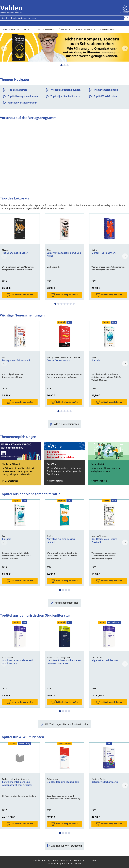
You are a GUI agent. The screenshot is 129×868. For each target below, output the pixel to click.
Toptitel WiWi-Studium (106, 96)
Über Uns (65, 29)
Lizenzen (55, 860)
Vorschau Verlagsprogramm (22, 103)
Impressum (67, 860)
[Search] (62, 18)
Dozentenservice (85, 29)
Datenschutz (80, 860)
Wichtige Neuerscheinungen (66, 90)
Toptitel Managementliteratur (23, 96)
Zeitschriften (46, 29)
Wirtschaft (11, 29)
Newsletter (107, 29)
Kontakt (36, 860)
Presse (45, 860)
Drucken (92, 860)
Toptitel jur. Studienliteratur (65, 96)
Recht (29, 29)
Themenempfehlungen (106, 90)
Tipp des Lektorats (17, 90)
